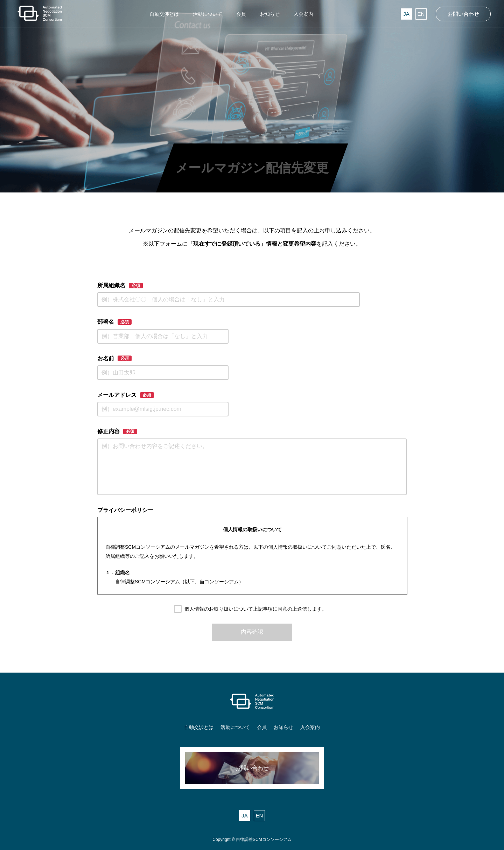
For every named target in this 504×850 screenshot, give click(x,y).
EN (421, 14)
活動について (235, 727)
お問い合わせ (463, 14)
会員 (262, 727)
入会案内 (310, 727)
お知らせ (283, 727)
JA (406, 14)
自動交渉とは (199, 727)
